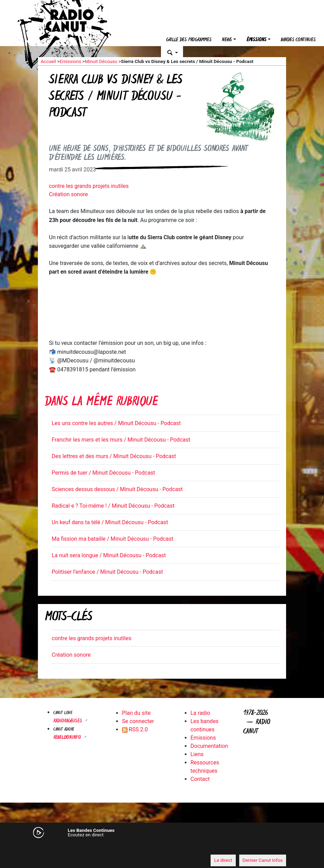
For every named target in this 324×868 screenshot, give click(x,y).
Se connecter (138, 721)
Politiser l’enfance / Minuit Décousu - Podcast (107, 572)
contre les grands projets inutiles (89, 186)
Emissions (70, 61)
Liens (197, 754)
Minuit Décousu (101, 61)
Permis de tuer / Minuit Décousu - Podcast (103, 473)
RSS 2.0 (135, 729)
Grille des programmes (189, 40)
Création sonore (68, 194)
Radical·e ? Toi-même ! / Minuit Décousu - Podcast (113, 506)
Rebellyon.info (68, 738)
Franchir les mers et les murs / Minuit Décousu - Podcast (121, 440)
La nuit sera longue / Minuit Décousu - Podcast (109, 555)
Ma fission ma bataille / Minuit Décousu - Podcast (113, 539)
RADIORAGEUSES (68, 721)
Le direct (223, 860)
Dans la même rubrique (101, 403)
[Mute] (47, 847)
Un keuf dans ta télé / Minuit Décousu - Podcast (110, 522)
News (227, 40)
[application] (162, 848)
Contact (200, 779)
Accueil (48, 61)
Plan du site (136, 713)
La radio (200, 713)
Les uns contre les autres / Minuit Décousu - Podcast (116, 423)
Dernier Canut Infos (263, 860)
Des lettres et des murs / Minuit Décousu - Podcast (114, 456)
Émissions (256, 40)
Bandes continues (298, 40)
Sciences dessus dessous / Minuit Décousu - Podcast (117, 489)
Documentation (209, 746)
